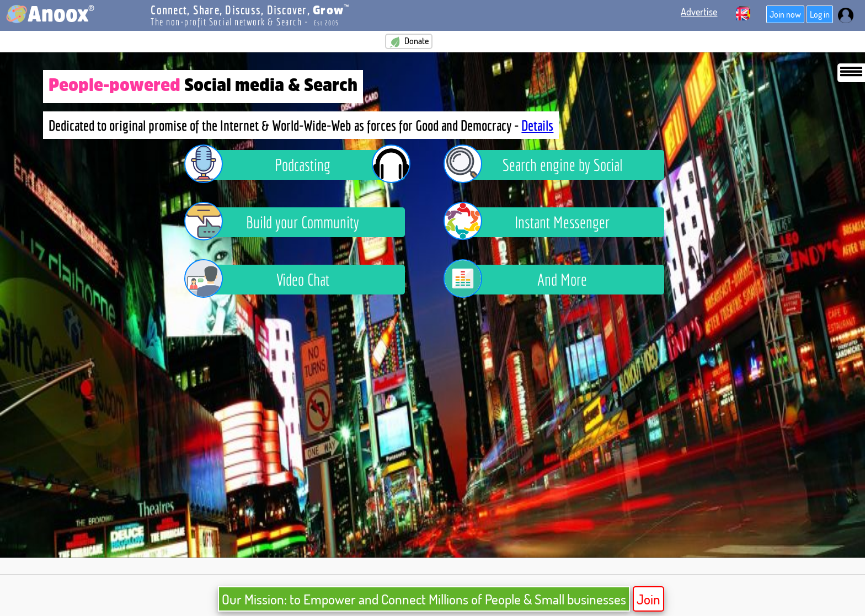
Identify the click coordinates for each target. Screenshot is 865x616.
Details (537, 125)
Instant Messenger (535, 222)
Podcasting (303, 165)
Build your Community (280, 222)
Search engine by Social (541, 165)
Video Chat (265, 280)
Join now (785, 14)
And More (524, 280)
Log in (820, 14)
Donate (409, 41)
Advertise (699, 12)
